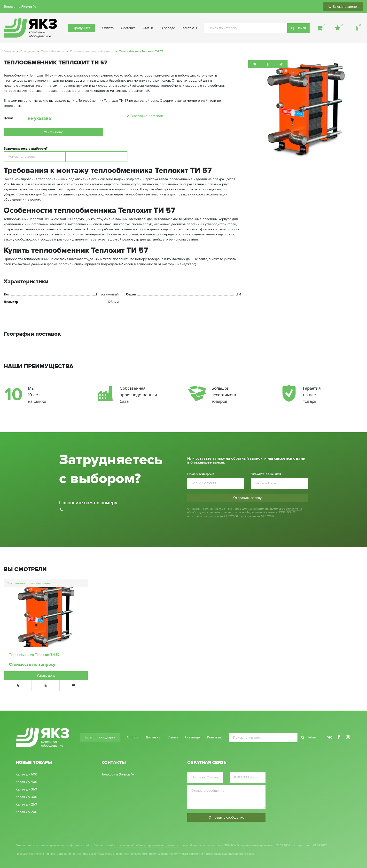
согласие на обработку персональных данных (145, 845)
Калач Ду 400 (27, 782)
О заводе (168, 28)
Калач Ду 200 (27, 812)
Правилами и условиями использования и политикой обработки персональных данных (175, 854)
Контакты (190, 28)
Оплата (108, 28)
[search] (257, 28)
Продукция (81, 28)
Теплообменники (53, 51)
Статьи (148, 28)
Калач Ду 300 (27, 797)
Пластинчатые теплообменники (92, 51)
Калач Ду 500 (27, 775)
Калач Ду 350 (26, 790)
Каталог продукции (100, 737)
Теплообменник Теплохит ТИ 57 (34, 655)
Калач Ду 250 (26, 805)
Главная (9, 51)
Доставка (128, 28)
